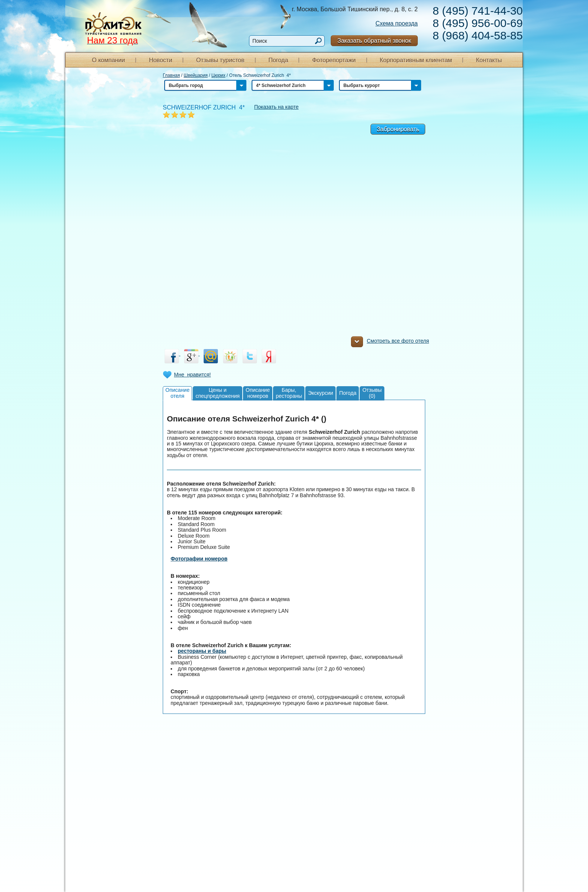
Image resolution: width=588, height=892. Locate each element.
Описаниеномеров (258, 393)
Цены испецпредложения (217, 393)
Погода (278, 60)
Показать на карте (277, 107)
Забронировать (398, 129)
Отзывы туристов (220, 60)
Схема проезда (397, 23)
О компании (108, 60)
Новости (160, 60)
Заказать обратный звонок (374, 41)
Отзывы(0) (372, 393)
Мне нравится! (192, 375)
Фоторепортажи (334, 60)
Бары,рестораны (289, 393)
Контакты (489, 60)
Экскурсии (320, 393)
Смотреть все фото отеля (390, 343)
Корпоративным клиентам (416, 60)
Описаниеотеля (177, 393)
